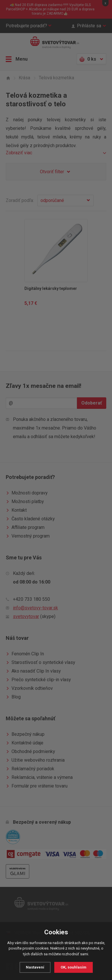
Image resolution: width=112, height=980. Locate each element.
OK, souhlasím (74, 967)
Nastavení (35, 967)
